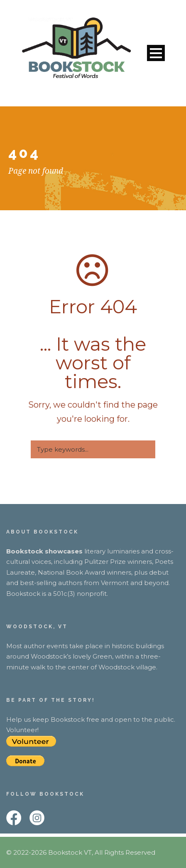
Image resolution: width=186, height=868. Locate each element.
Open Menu (156, 53)
